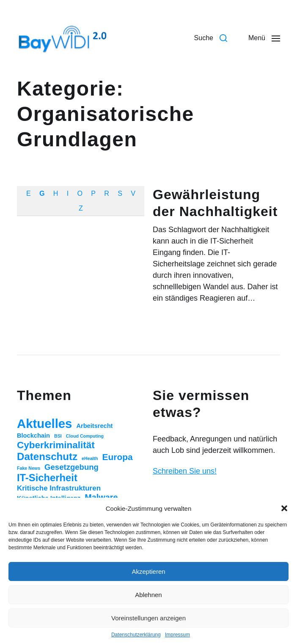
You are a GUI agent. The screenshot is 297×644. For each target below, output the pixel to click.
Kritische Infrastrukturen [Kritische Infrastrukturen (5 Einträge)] (59, 488)
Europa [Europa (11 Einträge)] (118, 457)
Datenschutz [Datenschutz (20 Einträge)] (47, 456)
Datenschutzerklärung (136, 635)
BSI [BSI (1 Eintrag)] (58, 436)
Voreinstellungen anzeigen (148, 618)
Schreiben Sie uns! (185, 471)
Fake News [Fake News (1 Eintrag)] (29, 468)
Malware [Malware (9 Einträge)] (101, 497)
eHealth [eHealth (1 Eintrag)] (90, 458)
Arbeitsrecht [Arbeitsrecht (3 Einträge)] (94, 426)
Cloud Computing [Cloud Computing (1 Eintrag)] (85, 436)
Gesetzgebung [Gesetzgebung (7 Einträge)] (71, 467)
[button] (284, 508)
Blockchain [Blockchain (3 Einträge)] (33, 436)
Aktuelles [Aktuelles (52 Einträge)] (44, 423)
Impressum (177, 635)
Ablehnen (148, 595)
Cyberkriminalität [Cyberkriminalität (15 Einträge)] (56, 445)
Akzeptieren (148, 571)
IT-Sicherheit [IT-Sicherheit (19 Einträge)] (47, 478)
